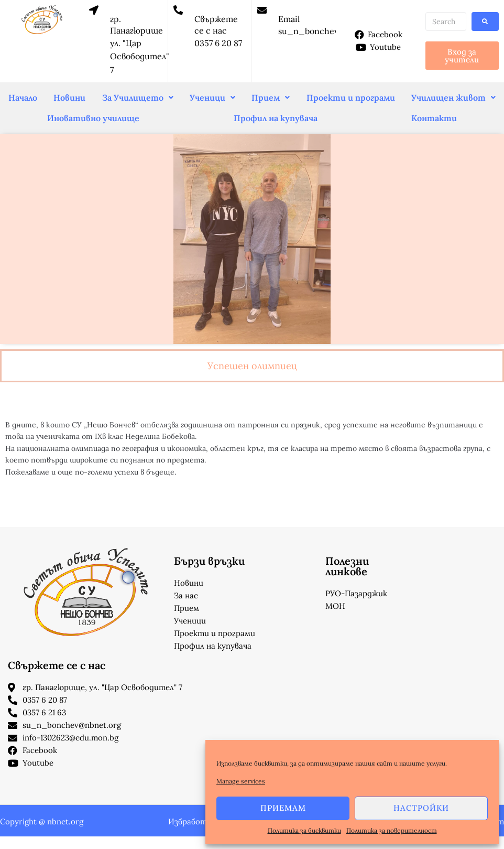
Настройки (421, 808)
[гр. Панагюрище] (94, 10)
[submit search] (485, 22)
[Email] (262, 10)
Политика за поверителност (392, 830)
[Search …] (446, 22)
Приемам (283, 808)
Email (289, 19)
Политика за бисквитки (304, 830)
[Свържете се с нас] (178, 10)
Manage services (241, 781)
